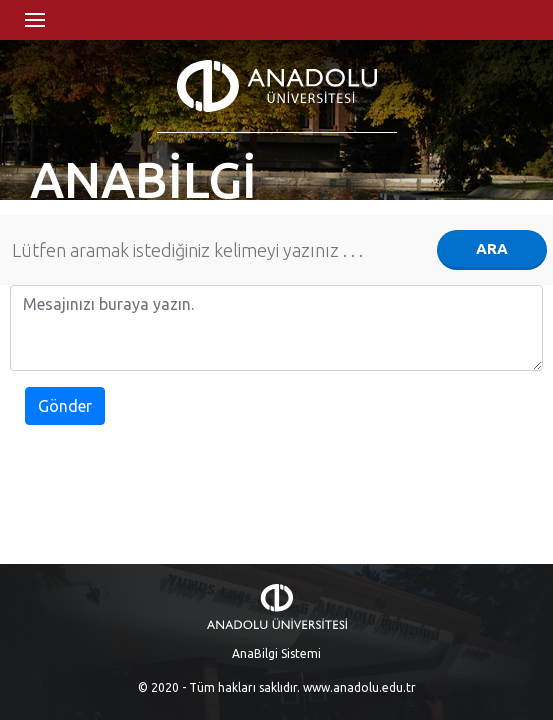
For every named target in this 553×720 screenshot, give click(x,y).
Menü (35, 20)
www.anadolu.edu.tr (359, 687)
